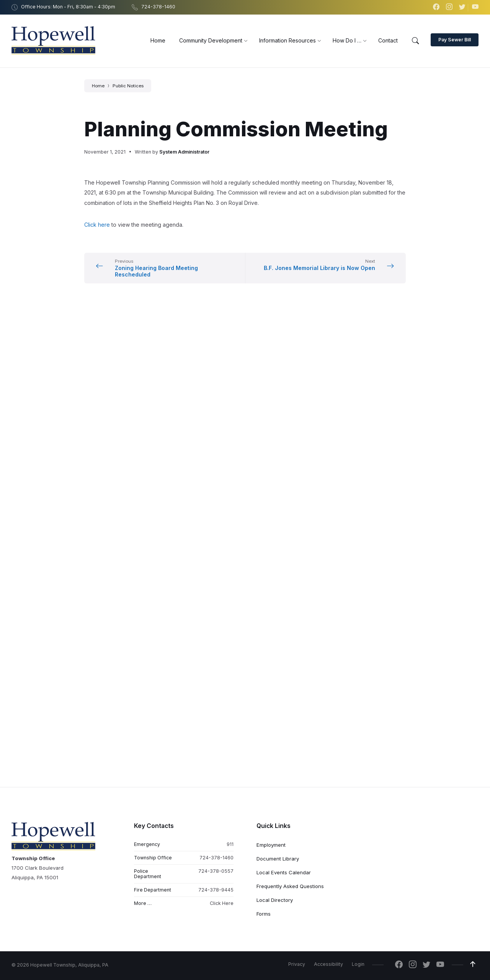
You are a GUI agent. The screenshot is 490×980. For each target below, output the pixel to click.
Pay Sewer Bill (455, 40)
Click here (97, 225)
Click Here (222, 434)
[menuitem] (158, 40)
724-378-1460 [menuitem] (158, 7)
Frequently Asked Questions (290, 417)
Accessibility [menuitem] (328, 495)
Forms (264, 445)
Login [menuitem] (358, 495)
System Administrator (184, 152)
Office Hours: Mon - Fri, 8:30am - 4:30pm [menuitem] (68, 7)
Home (98, 86)
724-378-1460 (216, 389)
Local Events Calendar (284, 403)
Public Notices (128, 86)
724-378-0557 (216, 402)
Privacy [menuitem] (297, 495)
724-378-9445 (216, 421)
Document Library (278, 389)
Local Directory (275, 431)
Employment (271, 376)
